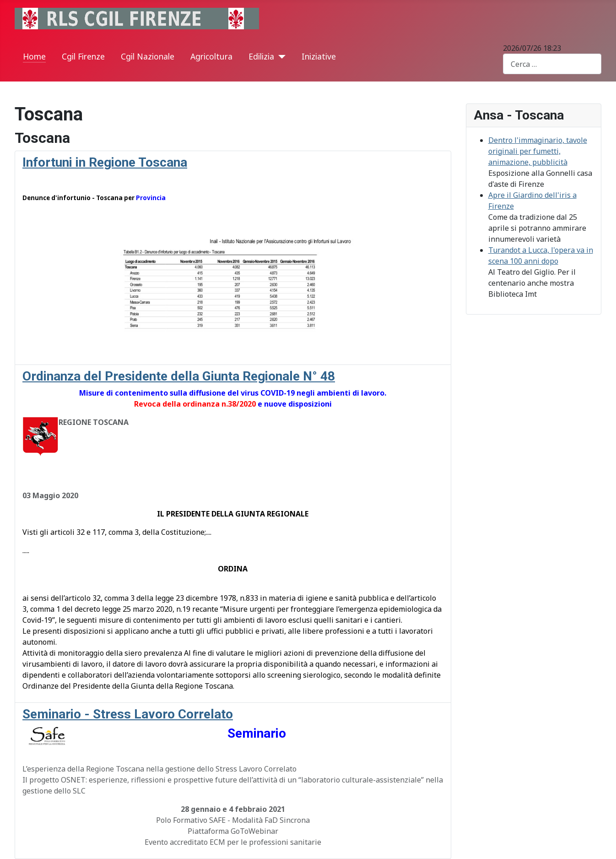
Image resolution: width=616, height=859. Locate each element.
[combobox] (552, 64)
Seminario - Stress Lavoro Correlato (128, 714)
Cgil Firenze (83, 56)
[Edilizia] (280, 57)
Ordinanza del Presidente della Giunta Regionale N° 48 (179, 376)
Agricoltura (211, 56)
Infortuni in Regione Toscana (105, 162)
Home (34, 56)
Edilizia (261, 56)
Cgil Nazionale (148, 56)
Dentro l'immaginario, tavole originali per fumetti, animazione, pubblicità (538, 151)
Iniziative (319, 56)
